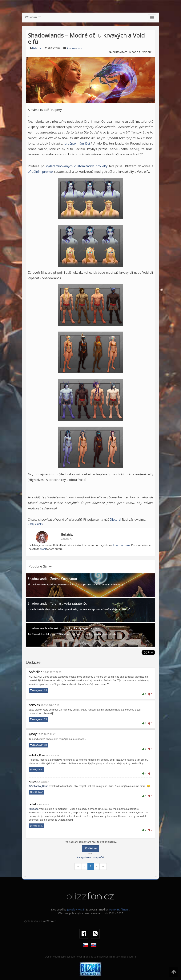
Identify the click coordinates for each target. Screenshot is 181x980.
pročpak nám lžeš (78, 143)
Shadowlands (74, 48)
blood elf (135, 52)
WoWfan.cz (33, 17)
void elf (147, 52)
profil (43, 549)
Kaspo (32, 782)
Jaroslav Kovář (76, 909)
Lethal (32, 805)
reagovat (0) (38, 690)
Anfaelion (36, 672)
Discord (115, 520)
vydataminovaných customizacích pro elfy (77, 166)
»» (103, 866)
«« (78, 866)
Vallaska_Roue (37, 755)
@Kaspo (34, 809)
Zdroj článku (35, 524)
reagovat (36, 769)
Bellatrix (37, 48)
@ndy (33, 734)
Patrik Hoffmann (119, 909)
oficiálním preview (41, 172)
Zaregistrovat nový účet (91, 857)
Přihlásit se (91, 849)
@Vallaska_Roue (38, 786)
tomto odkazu (121, 545)
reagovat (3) (38, 745)
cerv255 (34, 705)
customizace (120, 52)
